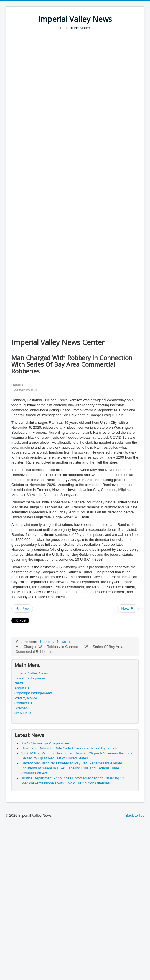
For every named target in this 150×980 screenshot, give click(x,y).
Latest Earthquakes (30, 678)
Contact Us (23, 703)
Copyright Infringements (34, 693)
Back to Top (135, 815)
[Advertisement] (52, 85)
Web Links (23, 713)
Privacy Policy (26, 698)
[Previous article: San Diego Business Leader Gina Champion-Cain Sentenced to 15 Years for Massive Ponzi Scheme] (22, 609)
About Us (22, 688)
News (19, 683)
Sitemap (21, 708)
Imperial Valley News (31, 673)
